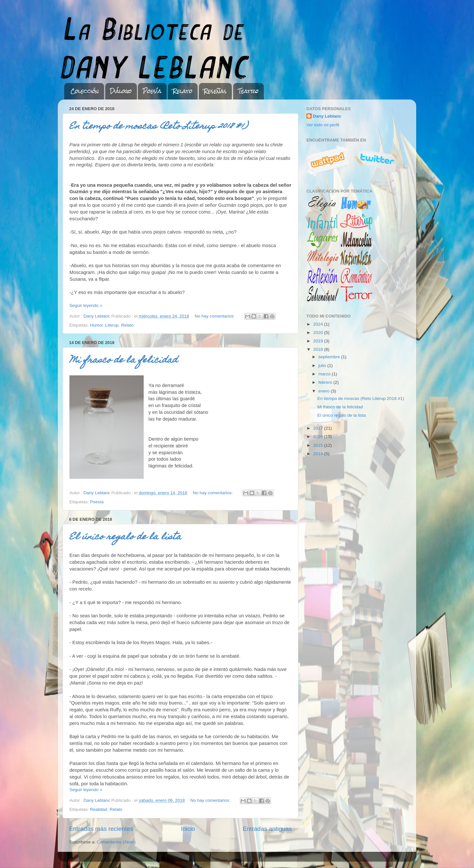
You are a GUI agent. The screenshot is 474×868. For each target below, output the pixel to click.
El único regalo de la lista (125, 537)
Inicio (188, 829)
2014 (319, 454)
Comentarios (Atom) (116, 842)
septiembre (330, 357)
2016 (319, 437)
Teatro (248, 91)
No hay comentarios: (215, 316)
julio (323, 366)
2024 (319, 324)
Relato (183, 91)
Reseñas (215, 91)
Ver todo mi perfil (323, 125)
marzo (325, 374)
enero (325, 391)
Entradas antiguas (267, 829)
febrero (326, 382)
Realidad (99, 809)
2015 (319, 445)
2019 (319, 341)
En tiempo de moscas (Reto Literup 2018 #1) (159, 127)
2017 (319, 428)
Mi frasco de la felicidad (124, 361)
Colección (85, 91)
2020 (319, 333)
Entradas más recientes (101, 829)
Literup (112, 325)
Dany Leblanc (327, 116)
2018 (319, 349)
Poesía (152, 91)
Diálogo (121, 91)
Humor (97, 325)
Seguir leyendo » (86, 305)
